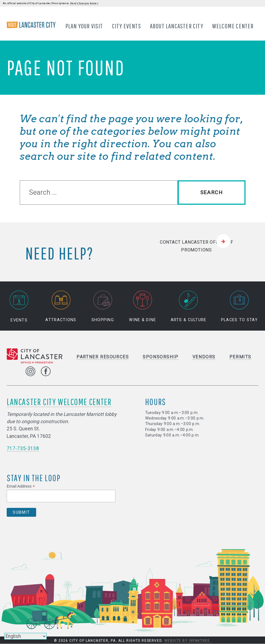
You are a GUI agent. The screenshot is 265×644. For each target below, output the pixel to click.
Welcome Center (233, 26)
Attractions (61, 307)
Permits (240, 357)
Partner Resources (103, 357)
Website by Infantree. (188, 641)
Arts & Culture (189, 307)
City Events (127, 26)
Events (19, 307)
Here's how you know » (84, 3)
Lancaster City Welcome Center (59, 402)
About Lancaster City (177, 26)
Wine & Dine (143, 307)
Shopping (103, 307)
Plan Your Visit (84, 26)
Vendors (204, 357)
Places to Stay (239, 307)
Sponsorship (161, 357)
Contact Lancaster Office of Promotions (197, 246)
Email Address (21, 486)
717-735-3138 (23, 449)
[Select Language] (25, 636)
